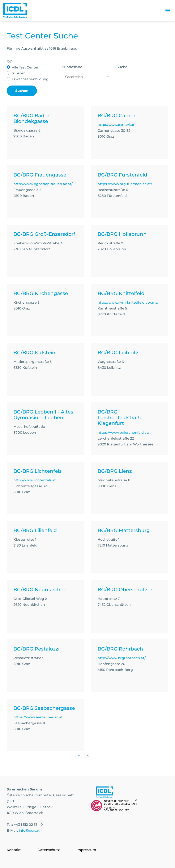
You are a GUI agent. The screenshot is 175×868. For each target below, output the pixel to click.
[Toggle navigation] (168, 11)
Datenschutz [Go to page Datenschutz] (49, 850)
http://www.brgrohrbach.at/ (122, 658)
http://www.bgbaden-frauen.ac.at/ (43, 184)
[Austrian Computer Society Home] (15, 11)
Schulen (19, 73)
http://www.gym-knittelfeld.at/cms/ (128, 302)
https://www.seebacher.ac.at (38, 717)
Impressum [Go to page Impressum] (86, 850)
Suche (122, 67)
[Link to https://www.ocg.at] (114, 806)
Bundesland (72, 67)
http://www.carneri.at (116, 125)
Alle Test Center (25, 67)
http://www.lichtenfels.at (35, 480)
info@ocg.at (29, 830)
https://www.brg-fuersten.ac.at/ (125, 184)
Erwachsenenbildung (30, 79)
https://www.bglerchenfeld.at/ (123, 433)
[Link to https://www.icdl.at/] (104, 793)
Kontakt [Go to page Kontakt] (14, 850)
